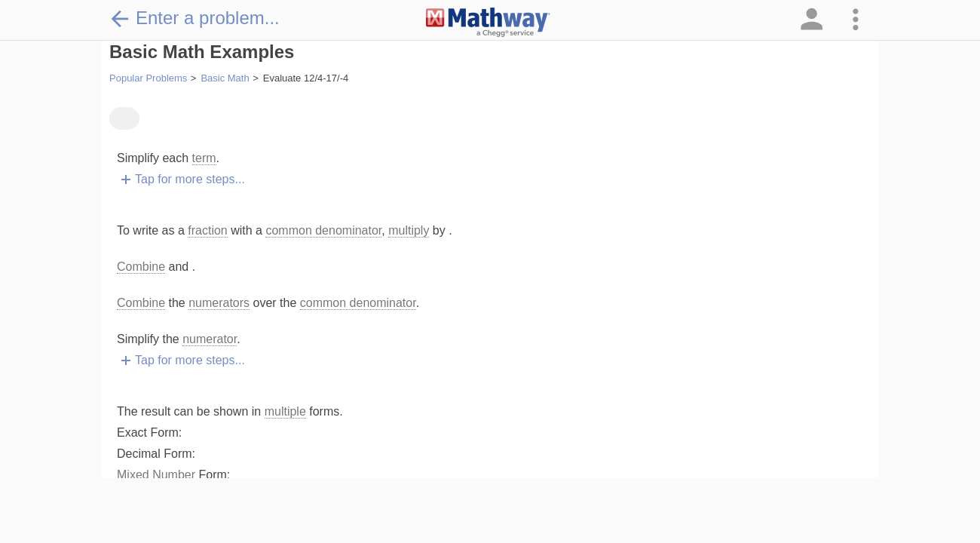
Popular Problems (148, 78)
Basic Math (225, 78)
